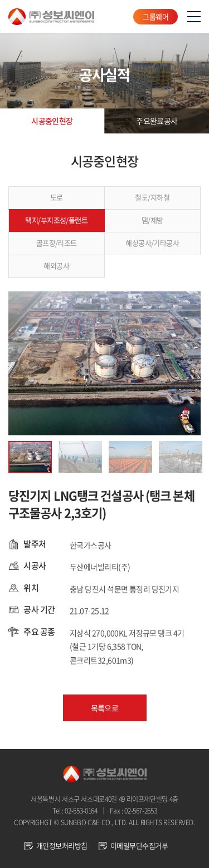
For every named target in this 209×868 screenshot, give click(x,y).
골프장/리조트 (57, 243)
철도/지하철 (152, 197)
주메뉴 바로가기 (0, 0)
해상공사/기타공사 (152, 243)
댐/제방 (152, 220)
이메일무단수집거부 (139, 845)
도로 (57, 197)
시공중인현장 (52, 121)
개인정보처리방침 (62, 845)
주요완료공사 (157, 121)
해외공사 (56, 266)
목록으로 (105, 708)
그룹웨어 (155, 16)
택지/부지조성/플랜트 (56, 220)
